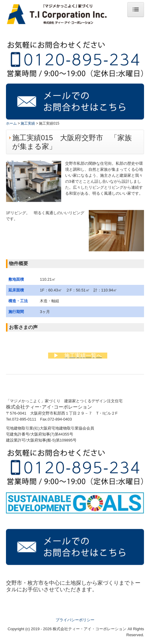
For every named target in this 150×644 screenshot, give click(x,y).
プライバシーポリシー (75, 620)
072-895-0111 (24, 419)
